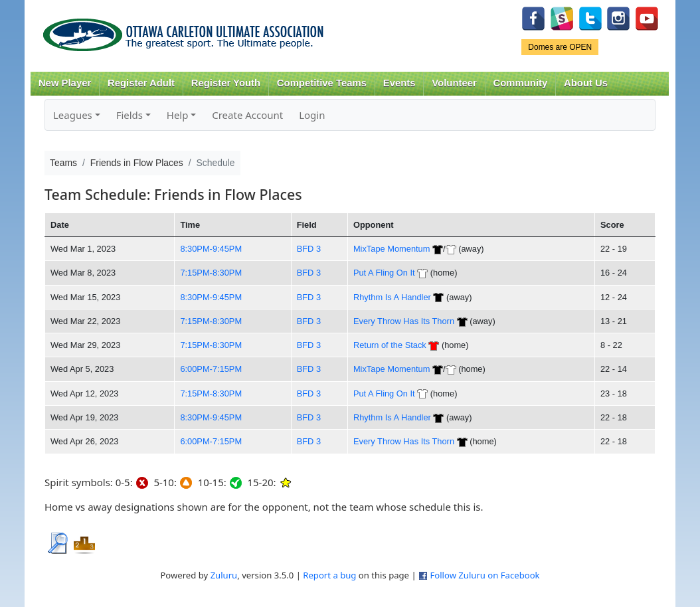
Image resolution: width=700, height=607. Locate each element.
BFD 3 (309, 249)
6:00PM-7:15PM (211, 369)
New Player (65, 83)
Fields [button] (130, 115)
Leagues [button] (73, 115)
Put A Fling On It (384, 273)
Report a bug (329, 575)
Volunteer (454, 83)
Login (312, 115)
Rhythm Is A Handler (392, 297)
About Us (586, 83)
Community (521, 83)
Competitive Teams (322, 83)
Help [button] (178, 115)
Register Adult (141, 83)
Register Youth (226, 83)
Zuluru (224, 575)
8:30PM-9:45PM (211, 249)
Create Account (247, 115)
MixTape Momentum (392, 249)
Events (399, 83)
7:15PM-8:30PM (211, 273)
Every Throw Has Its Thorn (404, 321)
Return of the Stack (390, 345)
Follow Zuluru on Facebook (484, 575)
